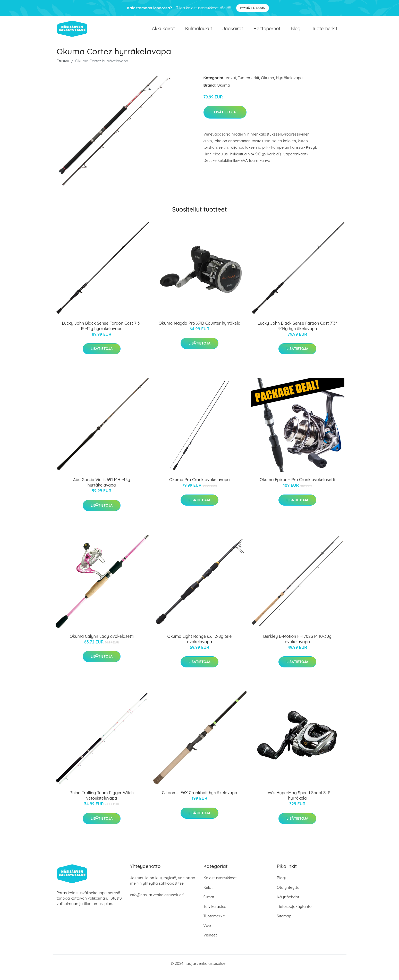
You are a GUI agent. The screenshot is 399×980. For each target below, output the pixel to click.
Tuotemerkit (324, 32)
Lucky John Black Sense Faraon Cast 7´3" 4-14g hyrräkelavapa (297, 334)
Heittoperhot (267, 32)
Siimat (209, 905)
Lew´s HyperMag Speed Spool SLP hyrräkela (298, 803)
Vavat (231, 85)
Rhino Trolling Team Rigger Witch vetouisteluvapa (102, 803)
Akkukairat (163, 32)
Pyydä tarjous (253, 8)
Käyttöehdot (288, 905)
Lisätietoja (225, 120)
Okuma (268, 85)
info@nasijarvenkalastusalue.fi (157, 903)
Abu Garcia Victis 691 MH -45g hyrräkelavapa (101, 490)
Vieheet (210, 943)
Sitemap (284, 924)
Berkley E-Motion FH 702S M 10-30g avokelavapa (297, 647)
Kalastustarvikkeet (220, 886)
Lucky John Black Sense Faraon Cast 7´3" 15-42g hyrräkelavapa (101, 334)
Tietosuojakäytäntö (294, 914)
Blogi (296, 32)
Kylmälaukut (199, 32)
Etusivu (63, 69)
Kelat (208, 895)
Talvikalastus (215, 914)
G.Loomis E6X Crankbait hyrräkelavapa (199, 800)
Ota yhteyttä (288, 895)
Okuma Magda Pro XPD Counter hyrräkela (199, 331)
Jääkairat (233, 32)
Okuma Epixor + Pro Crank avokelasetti (297, 487)
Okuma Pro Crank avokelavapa (199, 487)
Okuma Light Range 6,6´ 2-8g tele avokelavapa (200, 647)
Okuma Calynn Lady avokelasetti (101, 644)
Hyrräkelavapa (289, 85)
